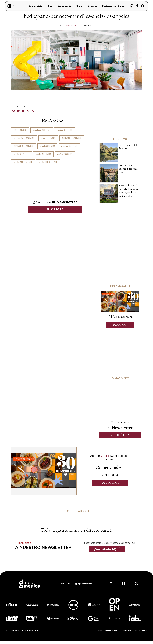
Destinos (92, 6)
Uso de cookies (126, 630)
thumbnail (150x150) (42, 130)
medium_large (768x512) (24, 138)
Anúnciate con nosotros (112, 630)
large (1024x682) (48, 138)
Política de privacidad (140, 630)
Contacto (100, 630)
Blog (50, 6)
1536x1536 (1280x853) (72, 138)
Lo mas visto (36, 6)
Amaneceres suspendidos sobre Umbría (129, 169)
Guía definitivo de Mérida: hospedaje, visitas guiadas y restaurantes (129, 191)
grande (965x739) (47, 146)
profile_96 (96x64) (65, 154)
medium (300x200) (64, 130)
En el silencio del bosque (128, 147)
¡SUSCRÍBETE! (55, 209)
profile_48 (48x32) (43, 154)
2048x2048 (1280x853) (24, 146)
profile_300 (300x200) (48, 162)
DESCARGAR (120, 325)
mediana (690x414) (69, 146)
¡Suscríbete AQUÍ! (107, 549)
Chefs (79, 6)
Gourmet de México (69, 26)
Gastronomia (64, 6)
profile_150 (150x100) (23, 162)
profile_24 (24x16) (22, 154)
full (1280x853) (20, 130)
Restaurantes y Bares (113, 6)
